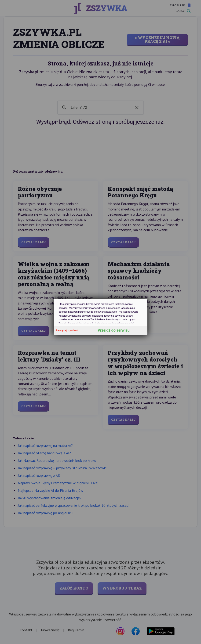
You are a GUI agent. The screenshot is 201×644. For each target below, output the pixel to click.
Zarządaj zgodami (67, 330)
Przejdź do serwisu (114, 330)
